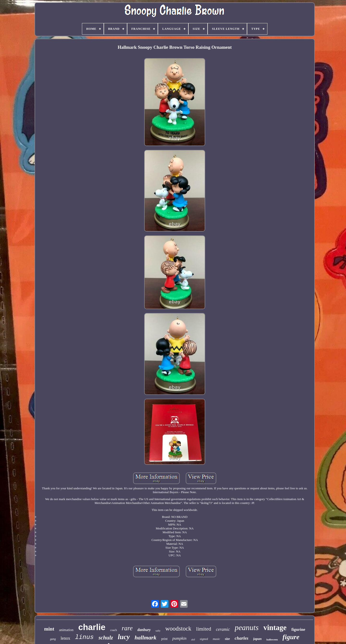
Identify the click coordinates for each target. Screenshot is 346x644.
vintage (275, 628)
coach (114, 630)
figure (291, 637)
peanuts (247, 627)
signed (204, 639)
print (164, 639)
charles (242, 638)
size (227, 639)
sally (158, 631)
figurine (298, 629)
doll (193, 640)
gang (53, 639)
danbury (144, 630)
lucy (124, 637)
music (216, 639)
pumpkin (179, 638)
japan (257, 639)
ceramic (223, 629)
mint (49, 629)
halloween (272, 639)
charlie (92, 627)
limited (204, 629)
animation (66, 630)
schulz (106, 638)
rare (127, 628)
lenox (65, 638)
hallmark (145, 638)
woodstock (178, 629)
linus (84, 637)
